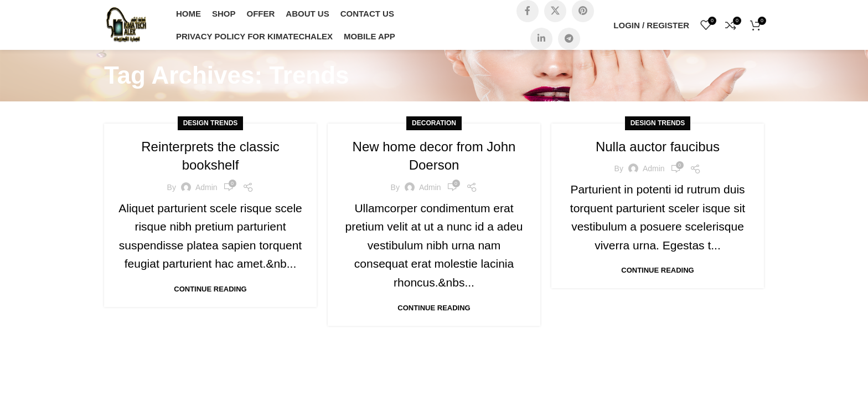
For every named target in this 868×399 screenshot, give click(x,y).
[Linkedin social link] (541, 39)
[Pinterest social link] (583, 11)
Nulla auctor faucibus (658, 147)
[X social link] (555, 11)
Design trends (211, 123)
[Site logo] (126, 24)
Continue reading (210, 289)
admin (206, 187)
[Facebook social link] (528, 11)
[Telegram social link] (569, 39)
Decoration (434, 123)
